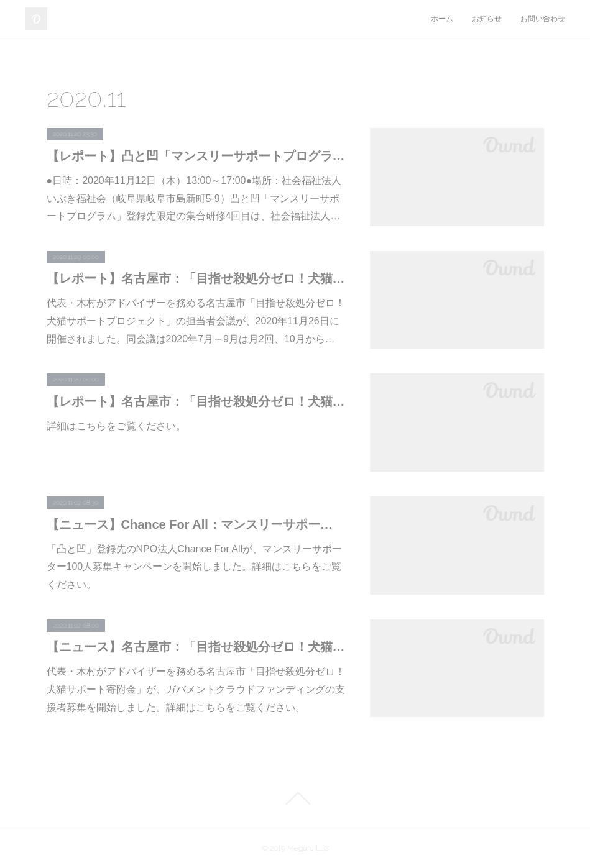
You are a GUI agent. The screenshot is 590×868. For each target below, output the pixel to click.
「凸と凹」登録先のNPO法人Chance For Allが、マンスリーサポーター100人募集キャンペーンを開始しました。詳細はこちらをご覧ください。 (195, 567)
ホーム (442, 19)
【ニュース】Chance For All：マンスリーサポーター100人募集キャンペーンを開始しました (196, 524)
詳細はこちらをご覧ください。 (116, 426)
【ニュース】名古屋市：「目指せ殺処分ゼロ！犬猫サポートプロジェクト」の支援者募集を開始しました (196, 647)
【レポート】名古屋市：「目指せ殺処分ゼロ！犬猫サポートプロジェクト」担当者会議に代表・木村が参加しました (196, 278)
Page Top (295, 798)
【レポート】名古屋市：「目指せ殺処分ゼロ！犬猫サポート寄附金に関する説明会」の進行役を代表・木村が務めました (196, 401)
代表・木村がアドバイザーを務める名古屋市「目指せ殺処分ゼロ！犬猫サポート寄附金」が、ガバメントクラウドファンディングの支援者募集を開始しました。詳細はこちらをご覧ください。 (196, 689)
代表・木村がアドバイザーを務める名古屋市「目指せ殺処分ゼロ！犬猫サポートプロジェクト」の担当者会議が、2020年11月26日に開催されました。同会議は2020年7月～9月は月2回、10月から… (196, 321)
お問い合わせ (543, 19)
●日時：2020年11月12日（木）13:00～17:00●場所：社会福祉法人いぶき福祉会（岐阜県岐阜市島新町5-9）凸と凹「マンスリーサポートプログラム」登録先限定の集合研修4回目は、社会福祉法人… (194, 199)
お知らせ (487, 19)
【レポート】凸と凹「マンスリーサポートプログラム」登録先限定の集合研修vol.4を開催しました (196, 156)
